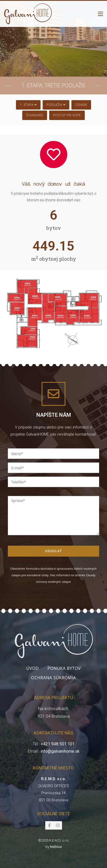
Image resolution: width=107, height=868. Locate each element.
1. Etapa (28, 105)
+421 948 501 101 (58, 744)
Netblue (56, 847)
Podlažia (56, 105)
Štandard (35, 115)
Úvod (32, 668)
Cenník (81, 105)
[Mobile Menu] (100, 14)
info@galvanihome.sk (60, 751)
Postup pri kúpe (67, 115)
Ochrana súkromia (54, 678)
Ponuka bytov (64, 668)
